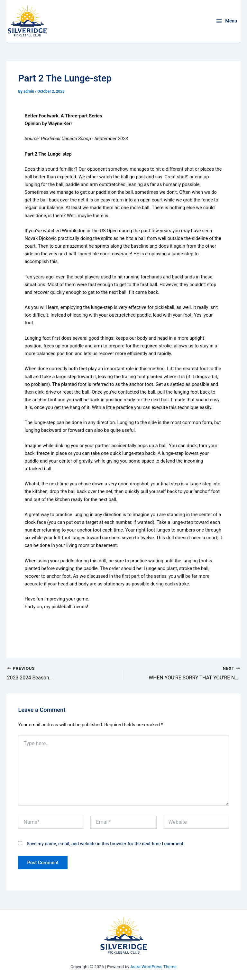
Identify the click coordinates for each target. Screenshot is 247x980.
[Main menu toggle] (226, 21)
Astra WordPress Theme (153, 967)
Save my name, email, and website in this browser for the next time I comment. (106, 844)
